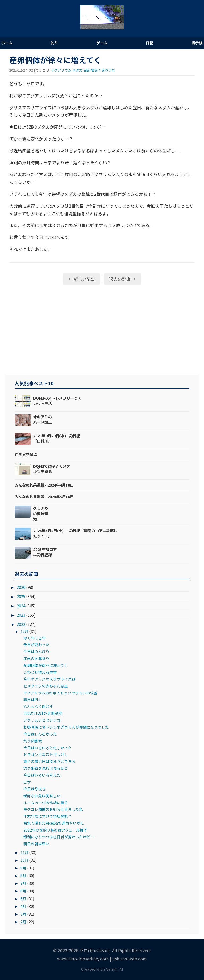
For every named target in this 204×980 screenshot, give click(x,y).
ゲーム (102, 43)
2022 (21, 624)
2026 (21, 587)
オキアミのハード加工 (42, 419)
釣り (54, 43)
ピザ (27, 782)
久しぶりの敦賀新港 (41, 513)
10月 (24, 860)
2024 (21, 606)
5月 (23, 898)
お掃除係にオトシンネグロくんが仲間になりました (66, 727)
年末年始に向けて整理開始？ (48, 816)
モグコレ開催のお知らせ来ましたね (53, 809)
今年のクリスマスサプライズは (49, 679)
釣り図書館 (33, 741)
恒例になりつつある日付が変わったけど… (59, 837)
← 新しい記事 (82, 279)
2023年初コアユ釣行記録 (45, 552)
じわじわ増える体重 (40, 672)
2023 (21, 615)
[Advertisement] (102, 330)
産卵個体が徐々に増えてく (46, 665)
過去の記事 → (122, 279)
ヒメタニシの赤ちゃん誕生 (46, 686)
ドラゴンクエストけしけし (46, 754)
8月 (23, 875)
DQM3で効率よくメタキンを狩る (52, 469)
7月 (23, 883)
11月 (24, 852)
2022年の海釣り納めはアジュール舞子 (55, 830)
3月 (23, 914)
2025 (21, 596)
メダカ (77, 70)
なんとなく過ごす (38, 706)
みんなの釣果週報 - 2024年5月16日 (44, 496)
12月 (24, 631)
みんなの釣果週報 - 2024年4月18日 (44, 485)
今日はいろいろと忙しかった (48, 748)
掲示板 (197, 43)
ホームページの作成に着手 (46, 803)
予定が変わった (36, 645)
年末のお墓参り (36, 658)
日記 (150, 43)
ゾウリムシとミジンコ (42, 720)
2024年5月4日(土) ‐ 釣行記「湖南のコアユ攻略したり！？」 (75, 533)
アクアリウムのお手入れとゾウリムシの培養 (60, 693)
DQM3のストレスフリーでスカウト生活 (57, 401)
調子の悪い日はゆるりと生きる (49, 761)
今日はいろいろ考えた (42, 775)
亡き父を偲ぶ (26, 454)
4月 (23, 906)
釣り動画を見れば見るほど (46, 768)
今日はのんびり (36, 651)
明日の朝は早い (36, 844)
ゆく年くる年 (35, 638)
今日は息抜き (35, 789)
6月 (23, 891)
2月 (23, 922)
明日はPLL (32, 699)
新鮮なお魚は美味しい (42, 796)
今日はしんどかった (40, 734)
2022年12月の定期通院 (43, 713)
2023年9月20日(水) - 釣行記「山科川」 (57, 438)
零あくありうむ (103, 70)
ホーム (7, 43)
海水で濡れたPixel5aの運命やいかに (54, 823)
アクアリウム (61, 70)
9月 (23, 868)
